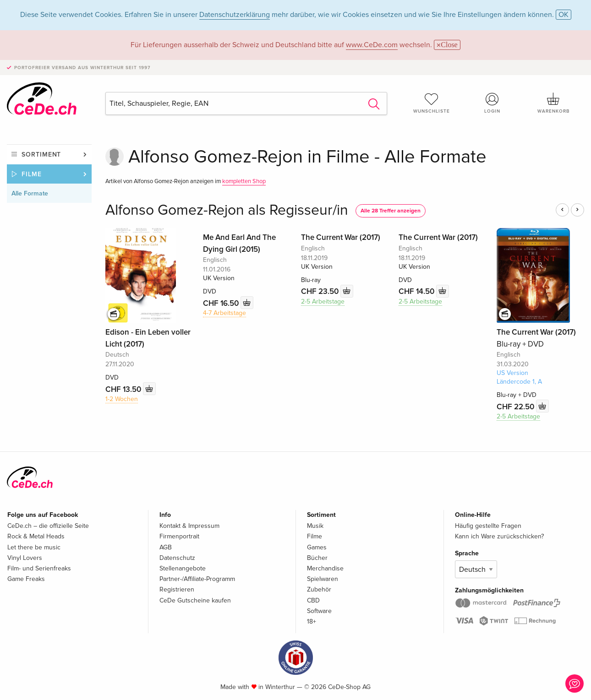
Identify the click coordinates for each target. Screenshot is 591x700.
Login (492, 103)
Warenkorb (554, 103)
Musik (315, 526)
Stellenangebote (183, 568)
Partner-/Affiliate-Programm (197, 579)
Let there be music (34, 547)
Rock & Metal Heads (36, 536)
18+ (312, 621)
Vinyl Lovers (25, 558)
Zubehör (319, 589)
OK (564, 15)
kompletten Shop (244, 181)
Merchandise (325, 568)
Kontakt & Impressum (189, 526)
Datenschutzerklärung (235, 15)
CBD (313, 600)
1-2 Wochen (122, 399)
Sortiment (41, 155)
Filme (32, 174)
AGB (166, 547)
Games (317, 547)
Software (319, 611)
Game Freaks (26, 579)
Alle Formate (30, 193)
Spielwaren (323, 579)
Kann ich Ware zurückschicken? (499, 536)
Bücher (317, 558)
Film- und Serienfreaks (39, 568)
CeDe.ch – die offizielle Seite (48, 526)
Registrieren (177, 589)
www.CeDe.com (372, 45)
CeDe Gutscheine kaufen (195, 600)
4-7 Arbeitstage (224, 313)
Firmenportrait (179, 536)
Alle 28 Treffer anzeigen (391, 211)
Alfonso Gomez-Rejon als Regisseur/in (227, 210)
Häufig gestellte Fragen (488, 526)
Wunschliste (431, 103)
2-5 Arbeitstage (323, 301)
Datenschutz (177, 558)
